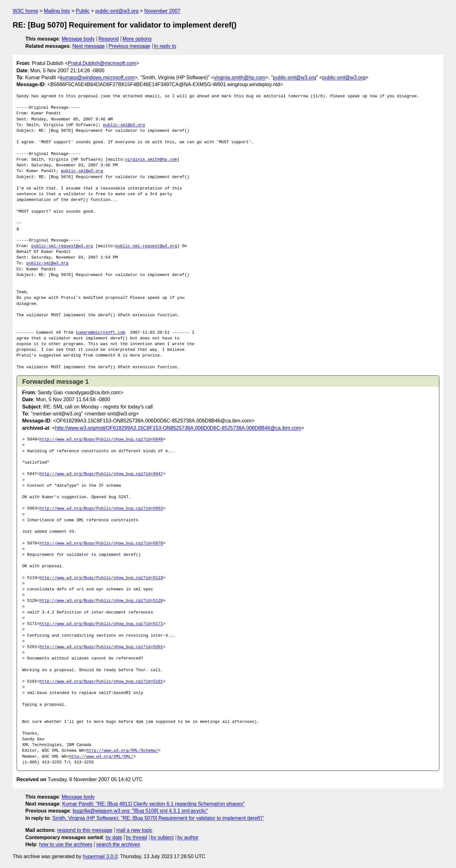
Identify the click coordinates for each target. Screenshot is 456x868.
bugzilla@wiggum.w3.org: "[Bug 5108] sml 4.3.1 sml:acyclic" (140, 811)
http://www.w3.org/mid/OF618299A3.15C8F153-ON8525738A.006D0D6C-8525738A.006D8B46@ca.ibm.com (178, 428)
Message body (78, 39)
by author (188, 837)
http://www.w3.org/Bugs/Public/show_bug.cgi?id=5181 (101, 682)
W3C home (25, 11)
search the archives (118, 844)
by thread (137, 837)
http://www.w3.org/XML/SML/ (101, 757)
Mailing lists (57, 11)
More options (137, 39)
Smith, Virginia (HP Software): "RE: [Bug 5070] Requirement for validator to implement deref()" (158, 818)
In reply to (165, 46)
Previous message (130, 46)
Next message (89, 46)
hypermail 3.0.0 (100, 856)
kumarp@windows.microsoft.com (97, 77)
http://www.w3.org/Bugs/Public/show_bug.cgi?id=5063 (101, 509)
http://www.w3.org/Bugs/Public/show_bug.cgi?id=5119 (101, 578)
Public (83, 11)
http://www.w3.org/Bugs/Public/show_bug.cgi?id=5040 (101, 440)
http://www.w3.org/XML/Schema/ (122, 751)
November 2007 (162, 11)
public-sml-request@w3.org (62, 246)
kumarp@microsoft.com (100, 333)
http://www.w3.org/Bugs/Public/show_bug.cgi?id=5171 (101, 624)
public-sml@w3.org (117, 11)
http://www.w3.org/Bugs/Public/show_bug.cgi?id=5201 (101, 647)
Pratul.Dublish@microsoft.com (102, 63)
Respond (109, 39)
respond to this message (85, 830)
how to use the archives (66, 844)
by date (114, 837)
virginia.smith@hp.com (240, 77)
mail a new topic (134, 830)
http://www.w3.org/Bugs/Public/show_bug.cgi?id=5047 (101, 474)
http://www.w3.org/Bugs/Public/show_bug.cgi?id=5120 (101, 601)
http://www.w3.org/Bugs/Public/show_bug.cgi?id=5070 (101, 543)
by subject (162, 837)
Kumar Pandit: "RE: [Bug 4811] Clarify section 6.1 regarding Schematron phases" (154, 804)
